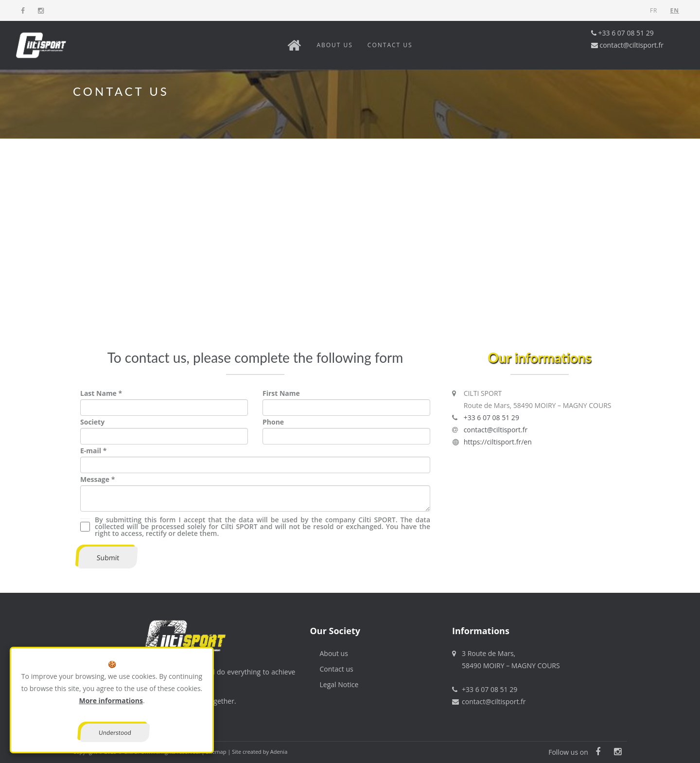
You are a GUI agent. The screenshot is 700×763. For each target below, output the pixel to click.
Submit (108, 558)
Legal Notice (339, 684)
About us (334, 45)
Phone (273, 422)
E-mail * (93, 451)
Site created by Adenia (260, 752)
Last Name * (101, 393)
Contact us (390, 45)
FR (654, 10)
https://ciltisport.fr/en (498, 442)
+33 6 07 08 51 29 (622, 33)
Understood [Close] (115, 733)
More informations (111, 701)
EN (675, 10)
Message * (97, 479)
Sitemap (216, 752)
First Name (281, 393)
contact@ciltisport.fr (627, 45)
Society (92, 422)
